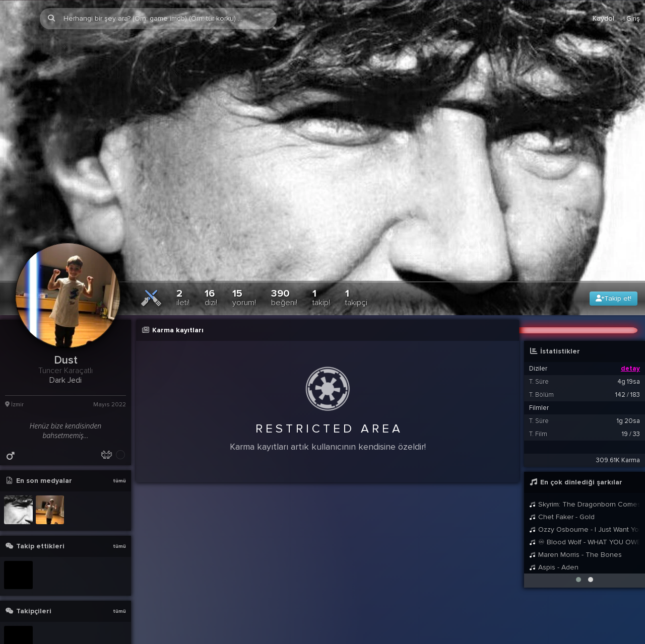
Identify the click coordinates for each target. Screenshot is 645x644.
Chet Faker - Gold (562, 474)
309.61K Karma (618, 417)
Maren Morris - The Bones (575, 511)
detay (630, 325)
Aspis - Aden (554, 524)
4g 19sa (629, 338)
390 (284, 254)
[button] (578, 536)
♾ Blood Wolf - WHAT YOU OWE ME (585, 499)
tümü (119, 438)
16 (211, 254)
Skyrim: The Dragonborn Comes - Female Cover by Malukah (585, 461)
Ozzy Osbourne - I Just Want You (585, 486)
